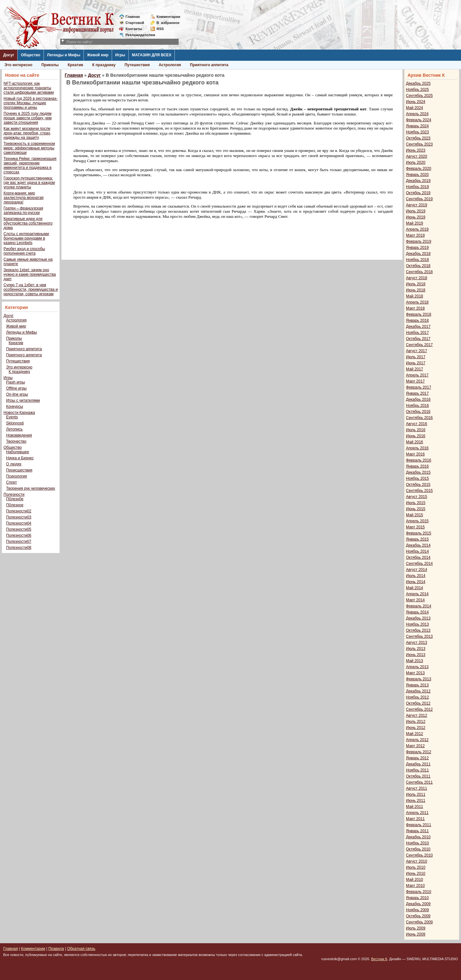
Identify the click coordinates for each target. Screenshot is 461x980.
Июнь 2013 (416, 655)
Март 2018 (415, 308)
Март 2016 (415, 454)
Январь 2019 (417, 248)
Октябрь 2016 (418, 412)
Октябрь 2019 (418, 193)
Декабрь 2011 (418, 764)
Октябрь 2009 (418, 916)
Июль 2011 (416, 794)
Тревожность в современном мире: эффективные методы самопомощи (29, 148)
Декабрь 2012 (418, 691)
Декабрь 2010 (418, 837)
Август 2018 (417, 278)
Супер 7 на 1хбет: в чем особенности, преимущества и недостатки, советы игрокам (31, 289)
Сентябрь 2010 (419, 855)
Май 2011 (415, 807)
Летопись (14, 429)
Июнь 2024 (416, 102)
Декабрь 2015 (418, 472)
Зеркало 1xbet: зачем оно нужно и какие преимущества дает (30, 274)
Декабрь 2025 (418, 83)
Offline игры (16, 388)
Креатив (75, 65)
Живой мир (98, 55)
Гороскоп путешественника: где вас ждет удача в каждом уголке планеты (29, 183)
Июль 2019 (416, 211)
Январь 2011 (417, 831)
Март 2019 (415, 235)
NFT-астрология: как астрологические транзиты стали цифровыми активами (29, 88)
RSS (160, 29)
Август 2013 (417, 643)
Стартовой (135, 23)
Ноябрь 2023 (417, 132)
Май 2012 (415, 734)
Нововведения (19, 435)
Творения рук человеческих (31, 488)
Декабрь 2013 (418, 618)
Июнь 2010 (416, 873)
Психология (16, 476)
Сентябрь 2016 (419, 418)
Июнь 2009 (416, 934)
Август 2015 (417, 497)
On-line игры (17, 394)
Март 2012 (415, 746)
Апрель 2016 (417, 448)
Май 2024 (415, 108)
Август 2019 (417, 205)
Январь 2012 (417, 758)
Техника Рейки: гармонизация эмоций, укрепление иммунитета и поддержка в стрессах (30, 165)
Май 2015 (415, 515)
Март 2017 (415, 381)
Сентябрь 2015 (419, 491)
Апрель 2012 (417, 740)
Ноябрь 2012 (417, 697)
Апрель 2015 (417, 521)
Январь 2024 (417, 126)
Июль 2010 (416, 867)
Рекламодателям (138, 35)
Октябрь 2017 (418, 339)
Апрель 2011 (417, 813)
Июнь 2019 (416, 217)
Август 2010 (417, 861)
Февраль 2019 (419, 241)
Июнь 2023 (416, 150)
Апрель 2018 (417, 302)
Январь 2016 (417, 466)
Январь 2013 (417, 685)
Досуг (9, 55)
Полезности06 (19, 535)
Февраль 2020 (419, 169)
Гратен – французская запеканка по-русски (23, 210)
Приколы (50, 65)
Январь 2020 (417, 175)
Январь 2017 (417, 393)
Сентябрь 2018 (419, 272)
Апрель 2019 (417, 229)
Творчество (16, 441)
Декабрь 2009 (418, 904)
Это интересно (18, 65)
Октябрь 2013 (418, 630)
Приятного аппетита (209, 65)
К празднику (104, 65)
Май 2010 (415, 880)
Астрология (170, 65)
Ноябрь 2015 (417, 478)
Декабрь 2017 (418, 327)
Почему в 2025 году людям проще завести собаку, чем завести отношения (28, 118)
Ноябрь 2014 (417, 551)
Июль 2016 (416, 430)
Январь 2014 (417, 612)
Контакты (134, 29)
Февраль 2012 (419, 752)
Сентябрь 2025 (419, 96)
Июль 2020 (416, 162)
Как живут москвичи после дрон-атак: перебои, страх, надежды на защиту (27, 133)
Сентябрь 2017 (419, 345)
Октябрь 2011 (418, 776)
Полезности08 (19, 548)
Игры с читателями (23, 400)
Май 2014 (415, 588)
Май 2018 (415, 296)
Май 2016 (415, 442)
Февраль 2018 (419, 314)
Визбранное (168, 23)
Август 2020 (417, 156)
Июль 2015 (416, 503)
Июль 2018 (416, 284)
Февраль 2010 (419, 892)
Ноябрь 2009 (417, 910)
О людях (14, 464)
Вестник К (379, 959)
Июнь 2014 (416, 582)
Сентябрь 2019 (419, 199)
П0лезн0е (15, 499)
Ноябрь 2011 (417, 770)
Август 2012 (417, 715)
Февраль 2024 (419, 120)
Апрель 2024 (417, 114)
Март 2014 (415, 600)
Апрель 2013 (417, 667)
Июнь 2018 (416, 290)
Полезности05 (19, 529)
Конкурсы (15, 407)
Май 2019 (415, 223)
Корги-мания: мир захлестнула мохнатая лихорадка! (24, 198)
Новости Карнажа (19, 413)
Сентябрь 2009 (419, 922)
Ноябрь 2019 (417, 187)
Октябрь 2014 (418, 557)
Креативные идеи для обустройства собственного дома (28, 223)
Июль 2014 (416, 576)
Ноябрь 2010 (417, 843)
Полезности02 (19, 511)
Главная (133, 17)
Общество (31, 55)
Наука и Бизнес (20, 458)
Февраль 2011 (419, 825)
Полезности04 (19, 523)
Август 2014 (417, 570)
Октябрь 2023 (418, 138)
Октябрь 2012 (418, 703)
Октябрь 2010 (418, 849)
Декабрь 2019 (418, 181)
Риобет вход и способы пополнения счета (24, 251)
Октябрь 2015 (418, 485)
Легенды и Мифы (64, 55)
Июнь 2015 (416, 509)
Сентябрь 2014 (419, 564)
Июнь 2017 (416, 363)
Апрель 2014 (417, 594)
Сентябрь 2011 (419, 782)
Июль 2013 (416, 649)
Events (12, 417)
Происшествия (19, 470)
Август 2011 (417, 788)
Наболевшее (18, 452)
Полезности (14, 494)
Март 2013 (415, 673)
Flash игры (16, 382)
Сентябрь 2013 (419, 636)
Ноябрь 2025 (417, 90)
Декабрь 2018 (418, 254)
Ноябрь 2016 (417, 406)
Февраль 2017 (419, 387)
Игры (120, 55)
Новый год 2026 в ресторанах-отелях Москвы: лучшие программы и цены (31, 103)
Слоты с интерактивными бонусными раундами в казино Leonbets (26, 238)
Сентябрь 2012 (419, 709)
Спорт (12, 482)
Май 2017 (415, 369)
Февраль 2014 (419, 606)
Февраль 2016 (419, 460)
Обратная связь (81, 949)
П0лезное (15, 505)
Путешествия (137, 65)
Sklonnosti (15, 423)
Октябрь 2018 (418, 266)
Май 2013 (415, 661)
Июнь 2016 (416, 436)
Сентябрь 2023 (419, 144)
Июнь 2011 (416, 801)
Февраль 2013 (419, 679)
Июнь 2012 (416, 728)
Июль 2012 (416, 722)
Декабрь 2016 (418, 399)
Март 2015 (415, 527)
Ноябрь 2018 (417, 260)
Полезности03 (19, 517)
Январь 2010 (417, 898)
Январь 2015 (417, 539)
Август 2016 (417, 424)
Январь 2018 (417, 320)
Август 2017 (417, 351)
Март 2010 (415, 886)
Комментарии (168, 17)
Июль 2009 (416, 928)
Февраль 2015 (419, 533)
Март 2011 (415, 819)
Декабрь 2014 (418, 545)
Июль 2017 (416, 357)
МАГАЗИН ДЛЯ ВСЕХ (152, 55)
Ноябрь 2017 (417, 333)
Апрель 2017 (417, 375)
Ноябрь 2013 (417, 624)
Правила (56, 949)
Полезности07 (19, 541)
